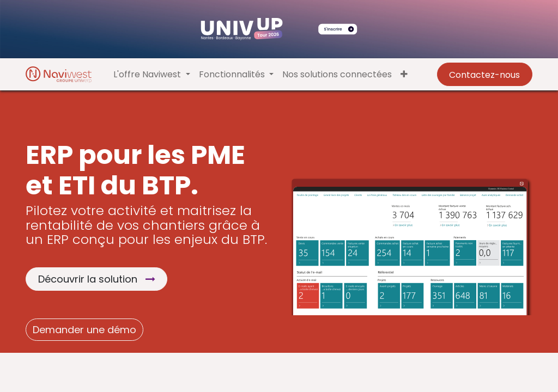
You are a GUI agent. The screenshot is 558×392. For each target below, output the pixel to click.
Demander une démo (84, 330)
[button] (404, 75)
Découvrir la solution (97, 279)
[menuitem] (337, 75)
